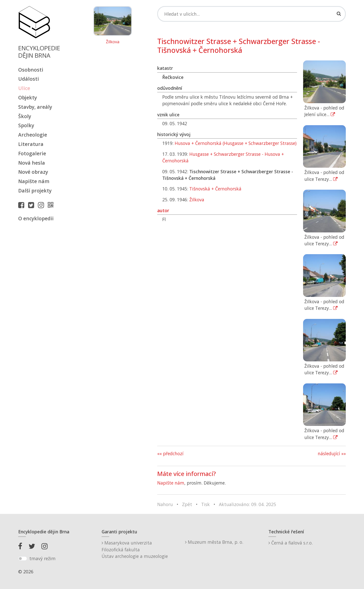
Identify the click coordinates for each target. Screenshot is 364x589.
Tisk (206, 504)
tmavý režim (42, 558)
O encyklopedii (36, 218)
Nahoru (165, 504)
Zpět (187, 504)
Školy (25, 116)
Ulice (24, 88)
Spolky (26, 125)
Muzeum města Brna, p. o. (214, 542)
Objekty (28, 97)
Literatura (31, 144)
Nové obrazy (33, 172)
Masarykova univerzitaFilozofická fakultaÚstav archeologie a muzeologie (135, 549)
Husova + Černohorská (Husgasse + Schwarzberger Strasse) (236, 143)
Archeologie (33, 135)
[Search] (252, 14)
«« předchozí (170, 453)
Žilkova (113, 42)
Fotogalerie (32, 153)
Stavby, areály (35, 107)
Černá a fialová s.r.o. (291, 543)
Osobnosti (31, 70)
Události (29, 79)
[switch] (23, 559)
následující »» (332, 453)
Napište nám (34, 181)
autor (163, 210)
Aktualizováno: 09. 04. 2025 (247, 504)
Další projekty (35, 191)
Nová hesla (32, 163)
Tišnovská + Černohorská (215, 189)
